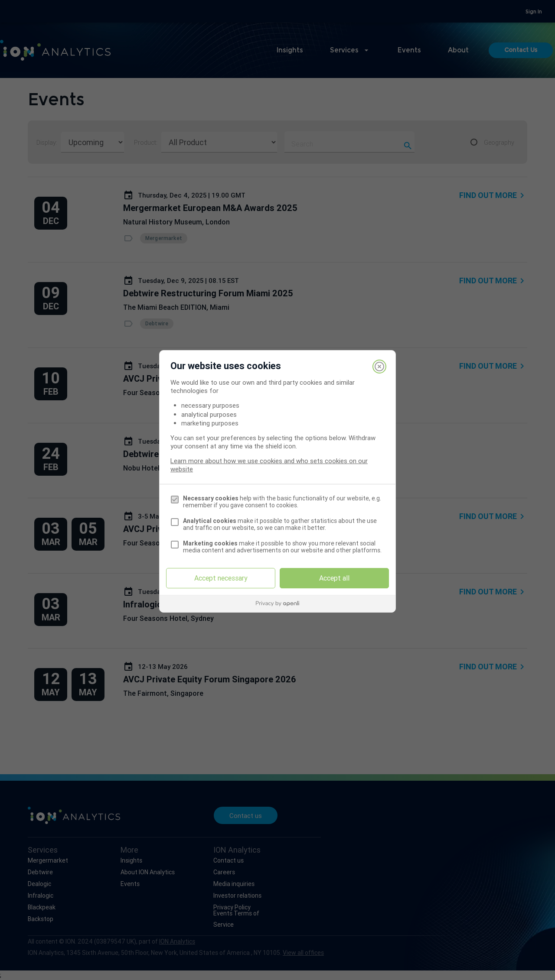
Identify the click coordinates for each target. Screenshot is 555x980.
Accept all (334, 578)
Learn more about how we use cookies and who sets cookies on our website (269, 465)
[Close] (379, 367)
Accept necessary (221, 578)
